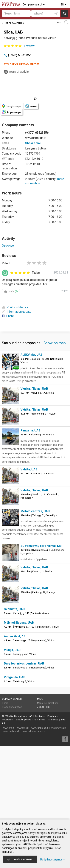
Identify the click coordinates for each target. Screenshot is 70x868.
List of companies (13, 23)
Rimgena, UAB (30, 504)
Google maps (12, 106)
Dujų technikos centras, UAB (24, 737)
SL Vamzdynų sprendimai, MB (41, 619)
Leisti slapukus (20, 859)
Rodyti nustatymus (53, 860)
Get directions (51, 777)
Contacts (40, 790)
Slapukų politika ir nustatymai (31, 793)
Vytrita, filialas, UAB (34, 462)
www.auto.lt (23, 801)
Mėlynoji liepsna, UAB (19, 696)
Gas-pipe (8, 246)
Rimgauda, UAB (15, 751)
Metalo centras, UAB (35, 585)
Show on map (55, 416)
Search (64, 13)
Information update (17, 312)
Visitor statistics (15, 307)
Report (65, 291)
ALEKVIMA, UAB (32, 428)
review (29, 46)
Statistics (53, 793)
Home (5, 777)
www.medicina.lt (11, 805)
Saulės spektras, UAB (21, 790)
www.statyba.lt (58, 801)
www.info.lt (8, 801)
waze (31, 106)
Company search (34, 5)
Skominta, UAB (14, 682)
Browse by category (12, 780)
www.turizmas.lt (40, 801)
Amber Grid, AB (15, 710)
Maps (40, 772)
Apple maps (12, 112)
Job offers (44, 780)
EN (64, 5)
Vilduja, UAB (12, 723)
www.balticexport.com (34, 805)
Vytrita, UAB (29, 543)
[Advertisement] (35, 368)
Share (8, 316)
